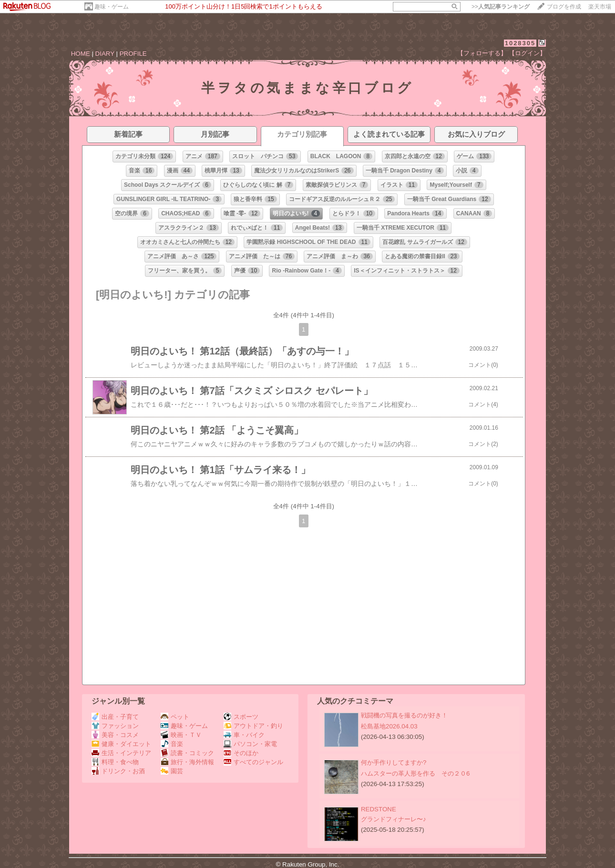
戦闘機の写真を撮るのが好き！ (404, 715)
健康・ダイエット (121, 744)
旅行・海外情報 (187, 762)
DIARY (105, 54)
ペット (175, 717)
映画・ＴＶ (181, 735)
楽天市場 (600, 7)
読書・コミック (187, 753)
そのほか (241, 753)
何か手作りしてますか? (394, 762)
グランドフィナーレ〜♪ (394, 819)
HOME (81, 54)
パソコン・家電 (250, 744)
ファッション (115, 726)
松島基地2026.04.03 (389, 726)
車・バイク (244, 735)
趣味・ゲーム (112, 7)
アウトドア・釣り (253, 726)
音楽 (172, 744)
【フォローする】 (482, 53)
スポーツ (241, 717)
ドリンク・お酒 (118, 771)
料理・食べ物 (115, 762)
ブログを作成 (564, 7)
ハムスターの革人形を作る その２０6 (415, 773)
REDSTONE (379, 809)
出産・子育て (115, 717)
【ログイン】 (527, 53)
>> (501, 7)
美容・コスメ (115, 735)
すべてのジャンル (253, 762)
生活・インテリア (121, 753)
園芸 (172, 771)
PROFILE (133, 54)
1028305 (520, 43)
